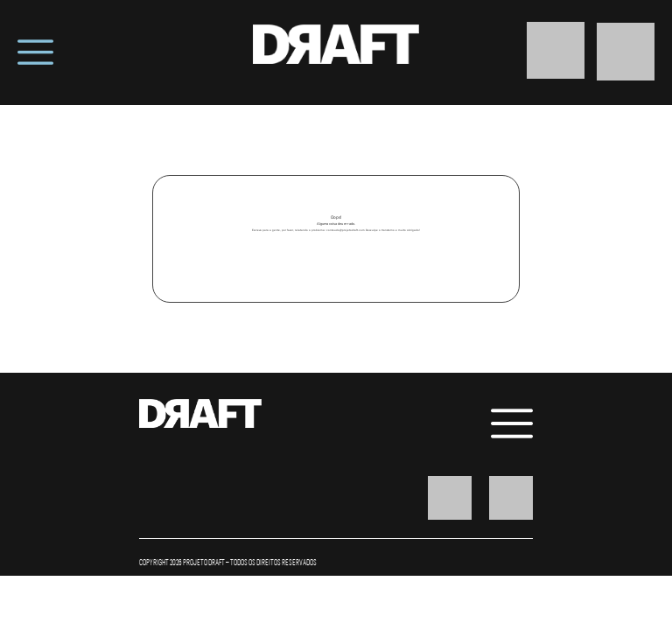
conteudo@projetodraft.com (346, 230)
